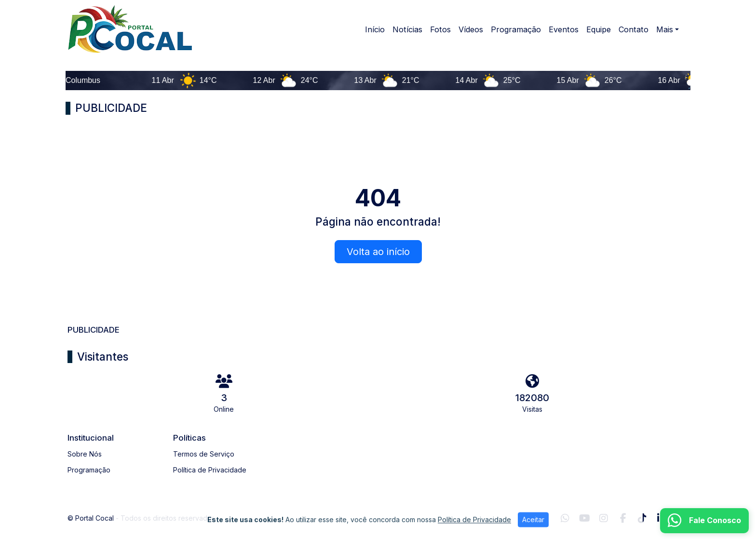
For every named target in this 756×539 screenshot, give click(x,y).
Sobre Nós (85, 454)
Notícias (407, 29)
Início (375, 29)
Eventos (564, 29)
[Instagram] (604, 518)
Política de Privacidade (210, 470)
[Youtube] (585, 518)
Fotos (440, 29)
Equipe (599, 29)
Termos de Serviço (204, 454)
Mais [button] (665, 29)
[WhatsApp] (565, 518)
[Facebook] (623, 518)
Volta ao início (378, 252)
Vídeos (471, 29)
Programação (516, 29)
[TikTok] (642, 518)
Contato (634, 29)
